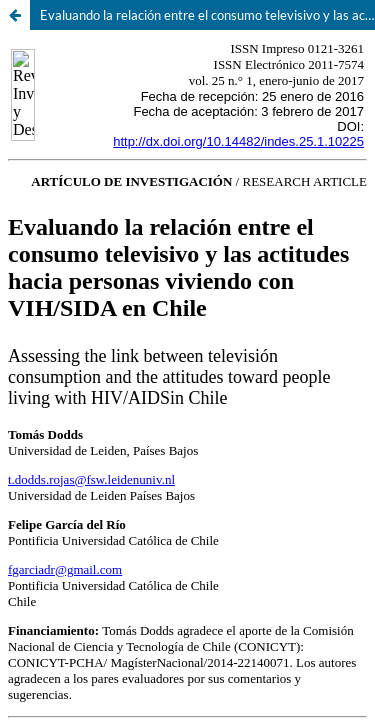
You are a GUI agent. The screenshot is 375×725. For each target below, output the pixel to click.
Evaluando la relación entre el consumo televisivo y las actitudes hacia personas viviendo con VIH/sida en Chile (207, 15)
